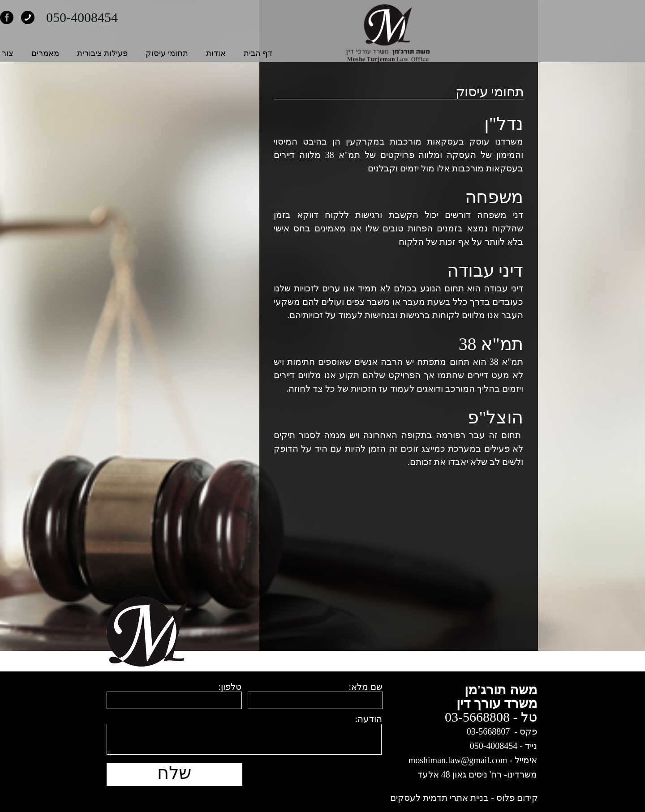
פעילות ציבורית (210, 53)
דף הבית (366, 53)
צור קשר (106, 53)
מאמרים (153, 53)
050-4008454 (189, 17)
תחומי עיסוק (274, 53)
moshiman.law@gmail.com (458, 760)
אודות (323, 53)
